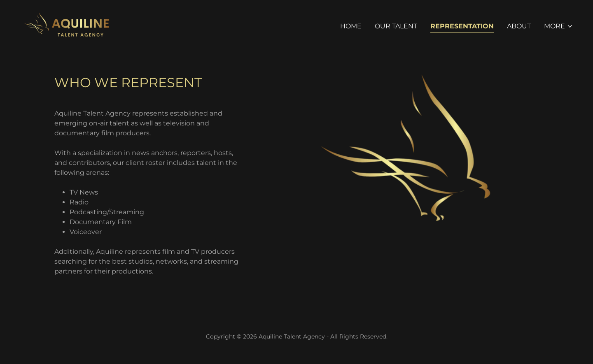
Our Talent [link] (396, 26)
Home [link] (351, 26)
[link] (65, 25)
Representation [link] (462, 26)
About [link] (519, 26)
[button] (559, 26)
